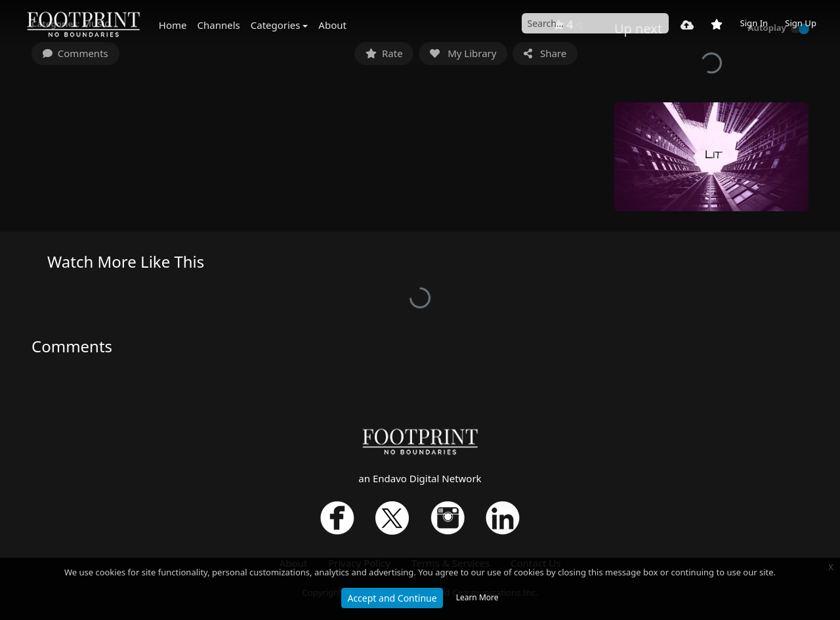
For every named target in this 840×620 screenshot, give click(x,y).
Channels (219, 25)
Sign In (754, 23)
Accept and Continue (392, 598)
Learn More (477, 597)
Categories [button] (276, 25)
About (332, 25)
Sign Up (801, 23)
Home (173, 25)
